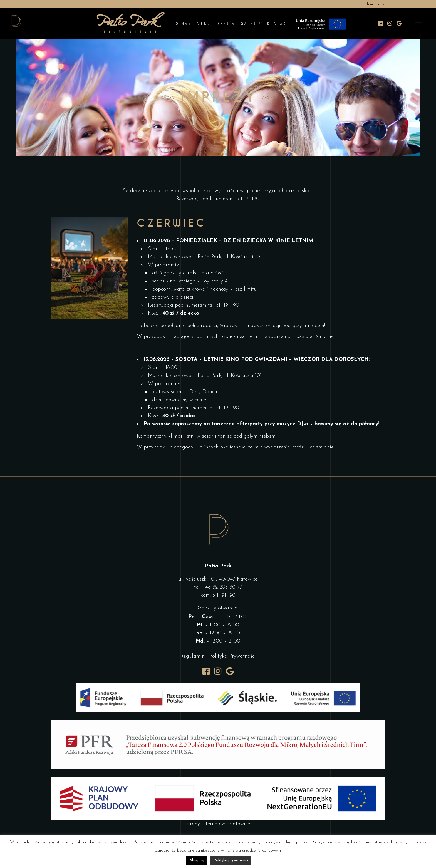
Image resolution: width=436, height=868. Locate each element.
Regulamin (193, 656)
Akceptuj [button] (197, 860)
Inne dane (376, 4)
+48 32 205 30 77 (222, 587)
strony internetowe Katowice (218, 824)
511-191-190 (228, 305)
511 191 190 (248, 199)
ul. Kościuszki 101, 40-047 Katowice (218, 579)
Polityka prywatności (231, 860)
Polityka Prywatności (233, 656)
